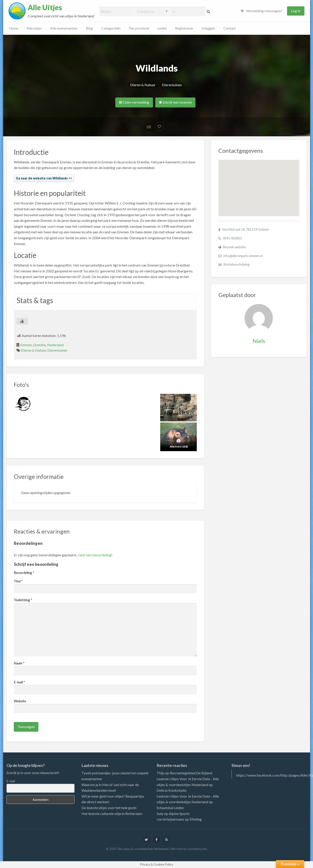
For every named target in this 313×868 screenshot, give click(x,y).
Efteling (196, 819)
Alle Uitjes (45, 7)
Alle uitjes (34, 28)
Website (20, 701)
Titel (18, 581)
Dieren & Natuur (143, 85)
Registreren (184, 28)
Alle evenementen (64, 28)
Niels (259, 341)
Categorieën (111, 28)
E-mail (19, 682)
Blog (89, 28)
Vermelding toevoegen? (262, 11)
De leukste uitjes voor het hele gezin (109, 808)
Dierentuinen (172, 85)
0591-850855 (232, 238)
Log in (296, 11)
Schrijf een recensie (175, 102)
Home (14, 28)
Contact (230, 28)
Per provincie (139, 28)
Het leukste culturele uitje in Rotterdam (112, 813)
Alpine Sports (179, 813)
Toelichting (23, 600)
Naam (19, 663)
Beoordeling (24, 573)
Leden (162, 28)
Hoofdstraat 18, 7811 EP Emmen (246, 229)
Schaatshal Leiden (170, 808)
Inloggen (208, 28)
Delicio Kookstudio (172, 790)
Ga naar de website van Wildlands (42, 178)
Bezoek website (234, 247)
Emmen (26, 345)
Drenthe (39, 345)
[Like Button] (22, 321)
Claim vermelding (134, 102)
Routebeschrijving (236, 264)
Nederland (55, 345)
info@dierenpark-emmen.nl (243, 256)
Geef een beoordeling (95, 555)
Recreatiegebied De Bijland (191, 773)
